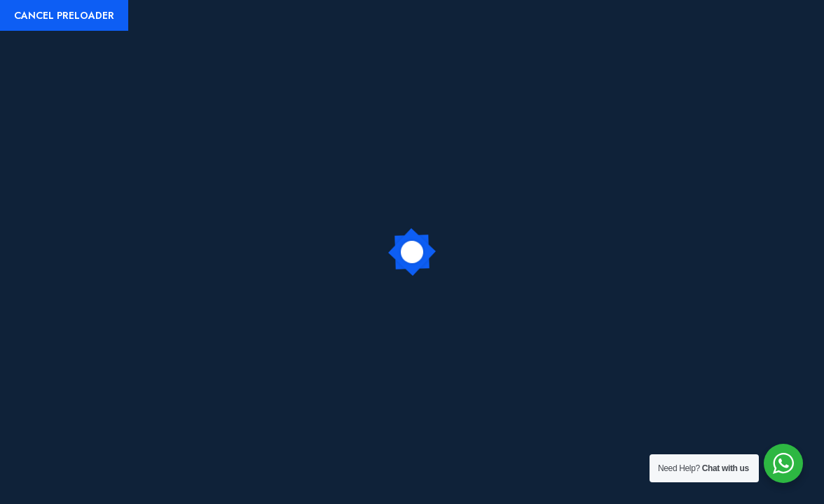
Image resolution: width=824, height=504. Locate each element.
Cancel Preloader (64, 15)
